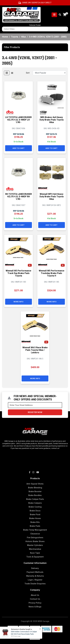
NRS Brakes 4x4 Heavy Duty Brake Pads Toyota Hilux (52, 120)
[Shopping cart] (65, 15)
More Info (18, 302)
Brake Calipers (35, 503)
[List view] (12, 73)
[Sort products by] (49, 73)
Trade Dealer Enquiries (35, 584)
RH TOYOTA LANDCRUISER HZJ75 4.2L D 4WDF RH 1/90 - (19, 197)
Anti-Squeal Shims (35, 484)
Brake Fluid (35, 514)
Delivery (35, 568)
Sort (28, 73)
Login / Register (35, 580)
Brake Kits (35, 522)
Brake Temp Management (35, 530)
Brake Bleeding (35, 488)
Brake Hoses (35, 518)
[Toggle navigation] (54, 15)
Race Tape (35, 553)
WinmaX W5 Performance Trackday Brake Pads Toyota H (52, 273)
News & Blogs (35, 607)
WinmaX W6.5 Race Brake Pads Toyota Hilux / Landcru (35, 350)
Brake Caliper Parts (35, 499)
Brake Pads (35, 526)
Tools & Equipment (35, 557)
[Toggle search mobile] (59, 15)
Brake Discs (35, 511)
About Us (35, 595)
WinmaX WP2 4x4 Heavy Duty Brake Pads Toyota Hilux (52, 197)
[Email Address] (35, 405)
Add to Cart (19, 148)
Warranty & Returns (35, 576)
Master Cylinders (35, 545)
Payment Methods (35, 572)
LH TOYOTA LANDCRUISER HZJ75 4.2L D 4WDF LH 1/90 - (18, 120)
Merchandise (35, 549)
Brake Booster (35, 491)
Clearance (35, 534)
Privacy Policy (35, 603)
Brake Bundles (35, 495)
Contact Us (35, 599)
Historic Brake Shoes (35, 541)
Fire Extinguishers (35, 537)
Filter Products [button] (12, 47)
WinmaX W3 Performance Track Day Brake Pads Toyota (18, 273)
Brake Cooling (35, 507)
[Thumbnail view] (7, 73)
